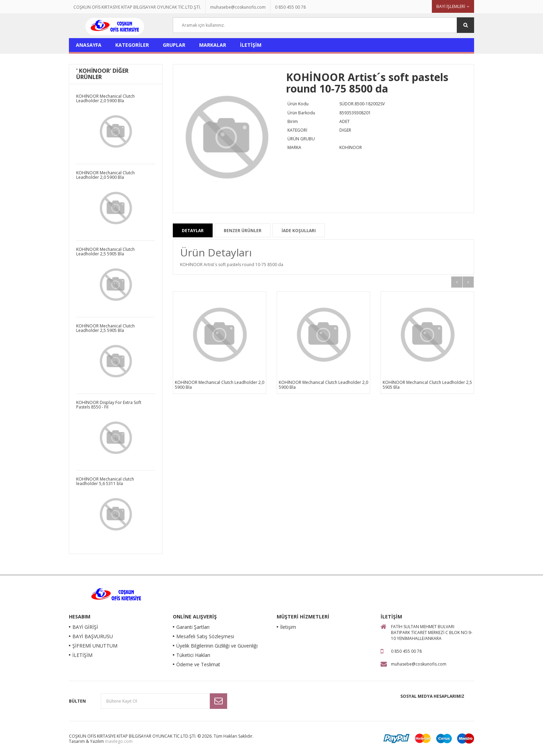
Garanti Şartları (193, 627)
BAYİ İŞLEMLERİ (451, 6)
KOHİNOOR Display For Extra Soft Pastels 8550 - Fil (109, 405)
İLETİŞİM (251, 45)
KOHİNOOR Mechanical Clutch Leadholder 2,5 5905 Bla (427, 385)
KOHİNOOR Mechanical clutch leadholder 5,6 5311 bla (105, 481)
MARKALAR (213, 45)
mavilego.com (119, 741)
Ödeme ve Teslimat (198, 664)
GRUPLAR (174, 45)
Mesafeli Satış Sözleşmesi (205, 636)
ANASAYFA (89, 45)
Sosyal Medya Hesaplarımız (432, 696)
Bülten (77, 701)
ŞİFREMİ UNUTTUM (95, 646)
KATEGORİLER (132, 45)
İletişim (288, 627)
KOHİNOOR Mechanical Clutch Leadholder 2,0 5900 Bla (220, 385)
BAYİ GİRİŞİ (85, 627)
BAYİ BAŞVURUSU (93, 636)
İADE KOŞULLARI (299, 231)
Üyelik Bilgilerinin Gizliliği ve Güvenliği (217, 646)
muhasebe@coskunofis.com (238, 7)
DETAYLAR (193, 231)
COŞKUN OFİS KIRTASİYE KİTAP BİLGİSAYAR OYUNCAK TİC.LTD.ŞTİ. (137, 7)
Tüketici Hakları (193, 655)
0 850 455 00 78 (290, 7)
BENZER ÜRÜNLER (243, 231)
